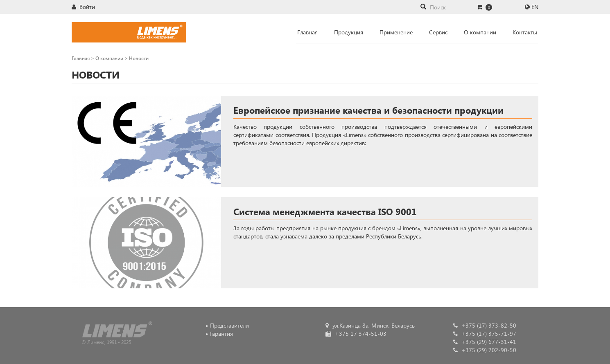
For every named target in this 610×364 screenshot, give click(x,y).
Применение (396, 32)
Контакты (525, 32)
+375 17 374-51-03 (356, 334)
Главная (307, 32)
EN (535, 7)
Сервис (438, 32)
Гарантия (221, 334)
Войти (83, 7)
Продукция (349, 32)
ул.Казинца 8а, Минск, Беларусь (370, 325)
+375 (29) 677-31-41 (485, 342)
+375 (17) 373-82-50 (485, 325)
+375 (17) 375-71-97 (485, 334)
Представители (229, 325)
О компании (480, 32)
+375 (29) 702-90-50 (485, 350)
